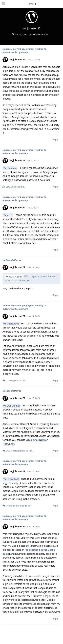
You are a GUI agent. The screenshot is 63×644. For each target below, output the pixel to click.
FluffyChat (8, 444)
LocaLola (12, 168)
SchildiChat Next (35, 440)
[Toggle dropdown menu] (32, 4)
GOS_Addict (16, 277)
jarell (9, 215)
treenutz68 (13, 324)
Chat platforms (13, 260)
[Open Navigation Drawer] (3, 4)
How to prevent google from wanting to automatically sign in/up (24, 51)
